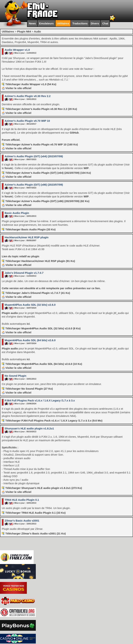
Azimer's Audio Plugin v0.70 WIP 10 (27, 121)
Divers (95, 23)
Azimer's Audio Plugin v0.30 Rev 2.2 (28, 96)
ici (28, 324)
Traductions (80, 23)
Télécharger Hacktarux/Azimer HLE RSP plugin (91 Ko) (40, 261)
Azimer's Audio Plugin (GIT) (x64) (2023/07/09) (34, 156)
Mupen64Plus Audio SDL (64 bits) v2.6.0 (30, 340)
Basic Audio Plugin (17, 213)
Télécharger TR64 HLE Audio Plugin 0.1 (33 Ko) (35, 513)
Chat (105, 23)
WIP (86, 168)
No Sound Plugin (15, 376)
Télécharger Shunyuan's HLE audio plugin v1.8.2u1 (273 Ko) (44, 488)
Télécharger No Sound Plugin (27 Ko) (29, 389)
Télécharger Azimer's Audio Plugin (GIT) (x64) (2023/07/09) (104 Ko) (48, 173)
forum (9, 168)
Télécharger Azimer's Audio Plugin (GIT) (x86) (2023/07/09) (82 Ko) (47, 201)
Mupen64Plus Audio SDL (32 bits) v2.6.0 (30, 305)
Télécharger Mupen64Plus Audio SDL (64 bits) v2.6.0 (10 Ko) (44, 364)
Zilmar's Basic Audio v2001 (22, 521)
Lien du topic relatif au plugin (20, 256)
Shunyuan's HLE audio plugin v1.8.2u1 (29, 428)
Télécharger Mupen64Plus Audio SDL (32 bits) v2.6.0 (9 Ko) (43, 328)
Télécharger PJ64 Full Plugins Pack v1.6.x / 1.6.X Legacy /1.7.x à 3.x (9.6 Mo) (54, 421)
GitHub (74, 133)
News (32, 23)
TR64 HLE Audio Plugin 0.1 (22, 500)
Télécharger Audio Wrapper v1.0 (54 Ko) (31, 84)
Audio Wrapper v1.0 (17, 50)
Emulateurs (46, 23)
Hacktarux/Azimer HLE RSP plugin (27, 237)
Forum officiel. (11, 140)
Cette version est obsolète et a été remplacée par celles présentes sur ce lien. (51, 288)
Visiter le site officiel (17, 88)
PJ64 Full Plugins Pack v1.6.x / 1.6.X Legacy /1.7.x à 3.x (40, 400)
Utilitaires (63, 23)
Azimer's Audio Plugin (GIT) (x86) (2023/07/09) (34, 185)
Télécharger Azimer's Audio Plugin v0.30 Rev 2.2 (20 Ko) (41, 109)
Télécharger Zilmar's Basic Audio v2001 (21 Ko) (36, 533)
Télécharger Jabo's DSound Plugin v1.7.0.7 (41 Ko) (38, 293)
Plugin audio (10, 313)
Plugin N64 (24, 31)
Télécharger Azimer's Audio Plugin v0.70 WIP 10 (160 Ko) (42, 144)
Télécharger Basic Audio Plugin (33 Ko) (30, 229)
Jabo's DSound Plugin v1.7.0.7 (24, 273)
